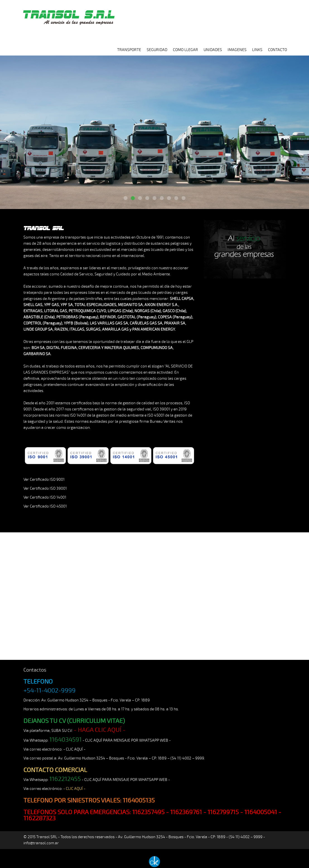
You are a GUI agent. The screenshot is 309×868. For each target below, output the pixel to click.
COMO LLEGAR (185, 50)
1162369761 (186, 812)
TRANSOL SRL (68, 15)
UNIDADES (213, 50)
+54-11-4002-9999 (50, 691)
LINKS (257, 50)
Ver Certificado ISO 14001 (45, 497)
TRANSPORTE (129, 50)
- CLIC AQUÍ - (74, 749)
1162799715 (223, 812)
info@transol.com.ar (41, 843)
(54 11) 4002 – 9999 (187, 758)
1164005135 (139, 800)
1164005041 (261, 812)
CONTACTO (277, 50)
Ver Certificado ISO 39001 (45, 488)
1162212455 (65, 779)
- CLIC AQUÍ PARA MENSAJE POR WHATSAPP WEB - (127, 740)
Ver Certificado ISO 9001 (44, 479)
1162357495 (148, 812)
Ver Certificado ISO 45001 (45, 506)
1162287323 (39, 818)
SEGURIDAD (157, 50)
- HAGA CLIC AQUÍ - (100, 730)
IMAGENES (237, 50)
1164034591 (66, 740)
